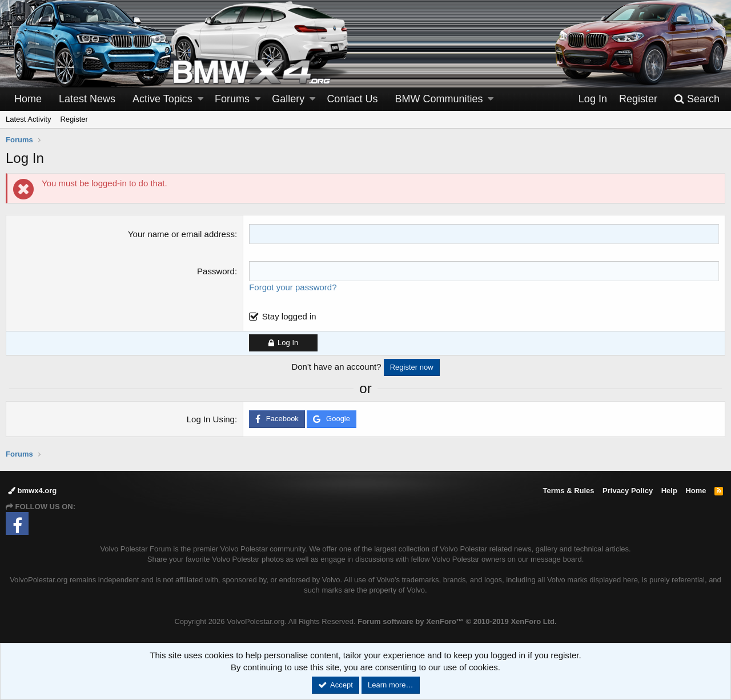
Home (28, 99)
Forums (232, 99)
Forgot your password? (293, 287)
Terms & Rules (568, 491)
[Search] (697, 99)
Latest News (87, 99)
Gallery (288, 99)
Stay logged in (289, 316)
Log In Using (211, 419)
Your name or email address (181, 234)
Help (669, 491)
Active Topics (162, 99)
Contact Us (352, 99)
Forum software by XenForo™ (457, 621)
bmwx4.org (32, 491)
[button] (200, 99)
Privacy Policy (628, 491)
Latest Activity (28, 119)
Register (74, 119)
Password (216, 271)
